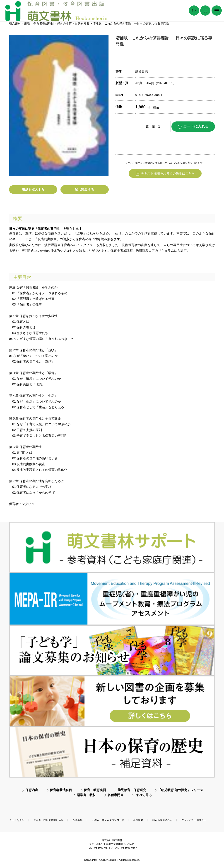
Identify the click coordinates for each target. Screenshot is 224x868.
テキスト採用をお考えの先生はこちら (165, 174)
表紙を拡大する (33, 190)
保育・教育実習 (95, 790)
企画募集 (77, 820)
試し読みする (84, 190)
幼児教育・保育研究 (132, 790)
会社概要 (138, 820)
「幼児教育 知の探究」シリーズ (181, 790)
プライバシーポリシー (194, 820)
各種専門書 (116, 795)
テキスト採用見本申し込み (48, 820)
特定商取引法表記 (162, 820)
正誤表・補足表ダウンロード (108, 820)
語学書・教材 (86, 795)
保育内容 (32, 790)
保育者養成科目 (61, 790)
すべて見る (144, 795)
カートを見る (17, 820)
